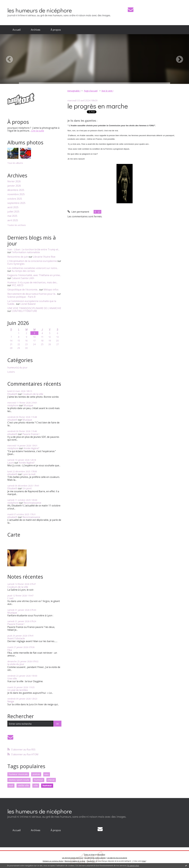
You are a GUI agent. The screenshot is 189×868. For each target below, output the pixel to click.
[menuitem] (17, 30)
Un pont (27, 488)
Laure (11, 463)
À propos (56, 30)
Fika (10, 650)
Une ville (12, 678)
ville (36, 785)
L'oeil (10, 598)
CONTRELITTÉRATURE (24, 311)
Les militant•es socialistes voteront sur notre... (33, 268)
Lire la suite (38, 131)
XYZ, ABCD (17, 285)
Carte (14, 535)
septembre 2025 (16, 203)
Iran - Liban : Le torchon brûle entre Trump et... (33, 249)
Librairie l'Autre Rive (44, 257)
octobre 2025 (15, 199)
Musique (28, 405)
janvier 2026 (14, 186)
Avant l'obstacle (16, 638)
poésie (36, 774)
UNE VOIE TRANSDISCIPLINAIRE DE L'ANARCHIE (34, 308)
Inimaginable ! (74, 91)
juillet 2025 (13, 212)
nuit (11, 785)
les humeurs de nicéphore (40, 10)
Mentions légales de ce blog (75, 861)
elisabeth (12, 420)
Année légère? (31, 448)
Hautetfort (101, 855)
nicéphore (13, 405)
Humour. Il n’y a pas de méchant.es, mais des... (33, 282)
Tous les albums (15, 163)
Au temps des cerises (23, 271)
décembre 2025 (16, 190)
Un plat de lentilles (18, 690)
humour (38, 780)
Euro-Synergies (16, 264)
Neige (11, 701)
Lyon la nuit (29, 474)
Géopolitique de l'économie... (23, 290)
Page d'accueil (91, 91)
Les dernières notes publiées (95, 858)
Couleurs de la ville (33, 394)
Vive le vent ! (107, 91)
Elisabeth (12, 394)
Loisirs (11, 372)
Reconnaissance (32, 503)
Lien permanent (78, 212)
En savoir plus (133, 866)
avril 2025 (13, 220)
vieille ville (23, 785)
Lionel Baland (28, 304)
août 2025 (13, 207)
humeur (47, 785)
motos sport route (19, 780)
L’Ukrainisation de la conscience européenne (32, 261)
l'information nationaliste (26, 252)
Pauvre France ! (31, 434)
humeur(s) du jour (17, 368)
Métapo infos (51, 290)
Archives (36, 30)
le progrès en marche (98, 106)
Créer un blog (89, 855)
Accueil (17, 30)
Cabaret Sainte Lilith (23, 278)
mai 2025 (12, 216)
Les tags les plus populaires (117, 858)
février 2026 (14, 181)
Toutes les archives (17, 225)
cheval (51, 780)
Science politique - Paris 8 (21, 297)
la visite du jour (16, 664)
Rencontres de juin (18, 257)
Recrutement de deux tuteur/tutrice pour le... (32, 294)
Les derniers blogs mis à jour (72, 858)
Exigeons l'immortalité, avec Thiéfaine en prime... (34, 275)
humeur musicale (18, 774)
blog (144, 861)
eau (47, 774)
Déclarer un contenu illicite (53, 861)
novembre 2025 (16, 194)
